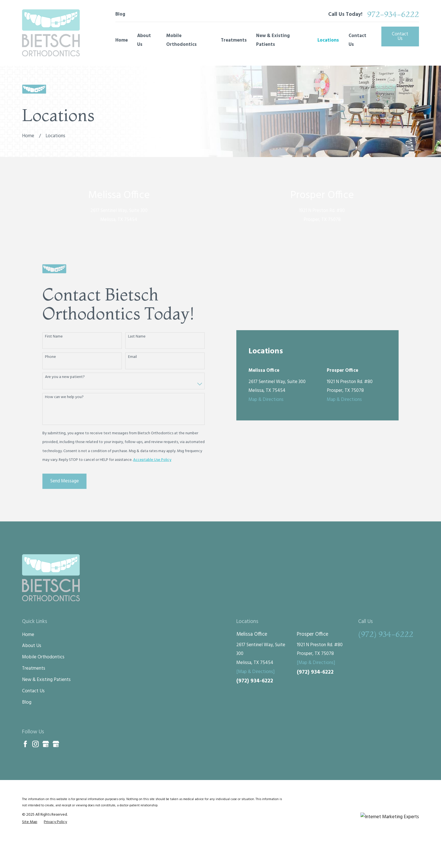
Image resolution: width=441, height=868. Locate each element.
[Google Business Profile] (46, 769)
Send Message (65, 494)
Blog (120, 14)
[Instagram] (35, 769)
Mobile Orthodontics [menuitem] (181, 40)
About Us (32, 672)
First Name (54, 350)
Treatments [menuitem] (234, 40)
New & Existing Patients (46, 705)
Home (28, 660)
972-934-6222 (393, 14)
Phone (50, 370)
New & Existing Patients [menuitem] (273, 40)
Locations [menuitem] (328, 40)
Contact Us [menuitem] (357, 40)
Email (132, 370)
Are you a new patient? (65, 390)
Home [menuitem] (122, 40)
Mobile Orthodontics (43, 683)
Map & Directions (266, 331)
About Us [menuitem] (144, 40)
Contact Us (400, 36)
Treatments (34, 694)
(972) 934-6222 (255, 707)
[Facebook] (25, 769)
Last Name (137, 350)
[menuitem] (30, 848)
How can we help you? (64, 410)
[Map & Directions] (255, 697)
